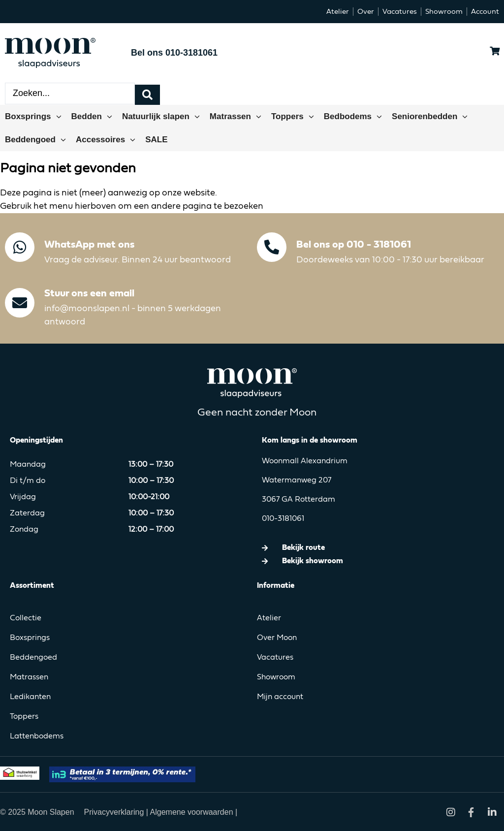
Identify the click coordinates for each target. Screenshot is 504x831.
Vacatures (275, 657)
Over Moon (277, 637)
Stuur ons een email (89, 293)
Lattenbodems (37, 735)
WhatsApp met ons (89, 244)
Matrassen (29, 676)
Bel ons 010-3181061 (174, 53)
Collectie (26, 617)
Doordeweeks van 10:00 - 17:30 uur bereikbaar (390, 259)
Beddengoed (33, 657)
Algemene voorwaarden (192, 811)
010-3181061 (283, 518)
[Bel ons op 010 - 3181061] (272, 246)
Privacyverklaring (115, 811)
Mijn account (280, 696)
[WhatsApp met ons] (20, 246)
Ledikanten (30, 696)
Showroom (276, 676)
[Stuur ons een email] (20, 302)
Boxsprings (30, 637)
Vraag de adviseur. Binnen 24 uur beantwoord (138, 259)
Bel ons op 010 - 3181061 (354, 244)
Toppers (24, 716)
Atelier (269, 617)
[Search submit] (147, 93)
